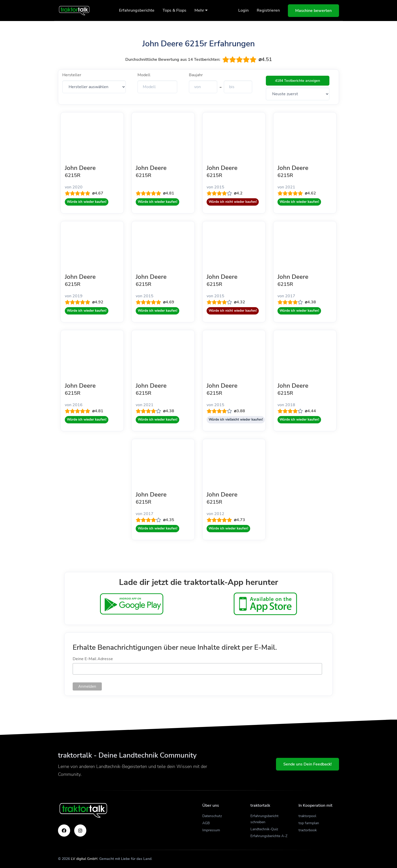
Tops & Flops (174, 10)
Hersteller (72, 75)
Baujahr (196, 75)
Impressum (211, 830)
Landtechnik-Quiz (264, 829)
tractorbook (308, 830)
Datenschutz (212, 816)
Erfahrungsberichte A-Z (269, 836)
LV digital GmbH (84, 859)
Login (243, 10)
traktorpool (307, 816)
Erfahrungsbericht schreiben (264, 819)
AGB (206, 823)
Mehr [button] (201, 10)
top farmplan (309, 823)
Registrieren (268, 10)
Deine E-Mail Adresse (93, 659)
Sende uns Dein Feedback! (307, 764)
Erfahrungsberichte (137, 10)
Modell (144, 75)
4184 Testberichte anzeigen (297, 81)
